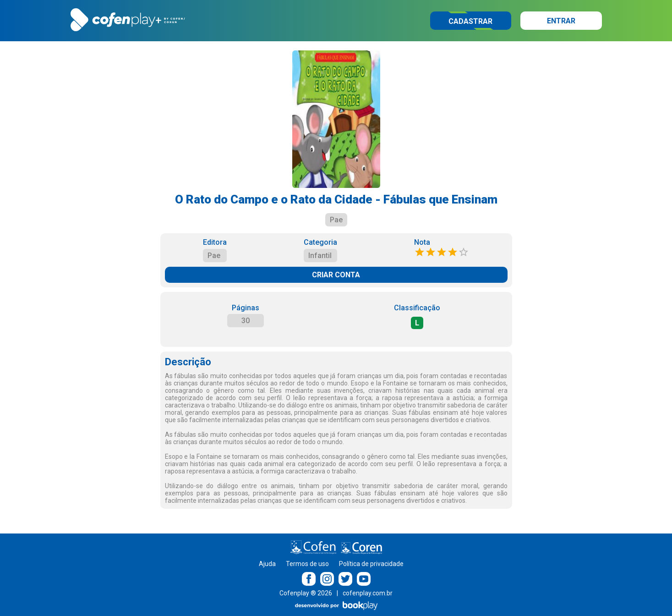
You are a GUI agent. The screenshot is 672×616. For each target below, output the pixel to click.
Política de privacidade (371, 564)
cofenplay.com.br (368, 593)
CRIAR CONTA (336, 275)
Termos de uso (307, 564)
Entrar (561, 21)
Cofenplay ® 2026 (306, 593)
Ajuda (267, 564)
